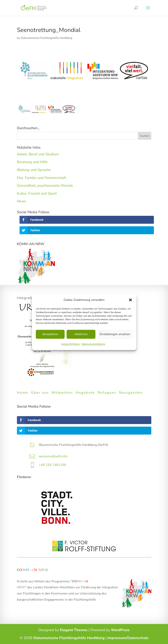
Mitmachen (62, 393)
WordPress (120, 630)
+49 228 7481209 (52, 465)
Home (23, 393)
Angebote (85, 393)
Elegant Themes (74, 630)
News (22, 201)
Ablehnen (81, 334)
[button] (130, 300)
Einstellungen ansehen (115, 334)
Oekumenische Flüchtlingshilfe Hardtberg (46, 38)
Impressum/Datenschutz (128, 638)
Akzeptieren (50, 334)
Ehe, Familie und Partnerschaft (41, 178)
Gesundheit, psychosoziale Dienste (45, 185)
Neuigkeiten (131, 393)
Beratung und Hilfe (32, 162)
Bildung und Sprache (34, 170)
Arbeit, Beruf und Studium (38, 154)
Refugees (107, 393)
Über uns (40, 393)
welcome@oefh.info (53, 456)
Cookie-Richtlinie (70, 344)
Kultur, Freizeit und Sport (37, 193)
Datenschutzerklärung (93, 344)
